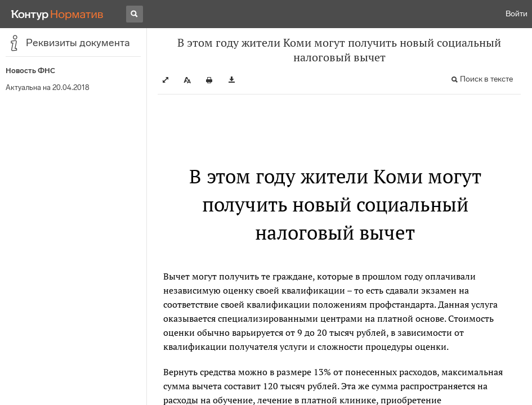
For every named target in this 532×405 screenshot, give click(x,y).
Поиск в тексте (486, 79)
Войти (517, 14)
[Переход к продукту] (57, 14)
